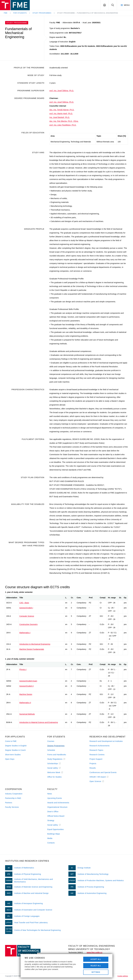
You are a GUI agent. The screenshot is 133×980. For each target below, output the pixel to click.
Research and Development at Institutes (106, 741)
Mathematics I (25, 633)
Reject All (96, 966)
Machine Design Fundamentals (32, 649)
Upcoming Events (55, 798)
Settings (96, 972)
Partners (9, 803)
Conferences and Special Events (103, 772)
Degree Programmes (56, 746)
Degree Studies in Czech (15, 750)
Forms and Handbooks (57, 755)
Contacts (51, 843)
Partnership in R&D (13, 798)
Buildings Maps (54, 834)
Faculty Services (12, 807)
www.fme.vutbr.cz (94, 952)
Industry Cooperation (14, 794)
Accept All (96, 959)
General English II (26, 686)
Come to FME (11, 741)
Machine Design (26, 694)
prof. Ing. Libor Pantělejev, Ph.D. (63, 125)
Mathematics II (25, 703)
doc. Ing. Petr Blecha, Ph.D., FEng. (64, 121)
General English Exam (28, 681)
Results (93, 768)
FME (6, 13)
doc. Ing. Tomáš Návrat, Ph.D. (62, 110)
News (50, 794)
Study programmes (42, 13)
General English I (26, 608)
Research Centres (97, 755)
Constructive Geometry (29, 624)
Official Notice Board (56, 816)
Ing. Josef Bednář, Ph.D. (60, 117)
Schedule (51, 750)
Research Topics (96, 750)
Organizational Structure (57, 807)
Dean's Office (53, 812)
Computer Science (27, 616)
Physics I (23, 669)
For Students (20, 13)
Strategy (51, 820)
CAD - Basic (24, 603)
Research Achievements (99, 746)
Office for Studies (55, 777)
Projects (93, 764)
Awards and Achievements (58, 803)
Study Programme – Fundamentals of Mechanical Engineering (88, 13)
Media (50, 838)
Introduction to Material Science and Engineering (39, 722)
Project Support (96, 759)
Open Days (10, 759)
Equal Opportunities (56, 829)
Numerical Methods (27, 714)
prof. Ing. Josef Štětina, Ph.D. (62, 91)
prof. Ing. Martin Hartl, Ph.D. (61, 114)
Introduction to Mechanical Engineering (35, 644)
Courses (51, 741)
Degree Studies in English (16, 746)
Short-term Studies (13, 755)
